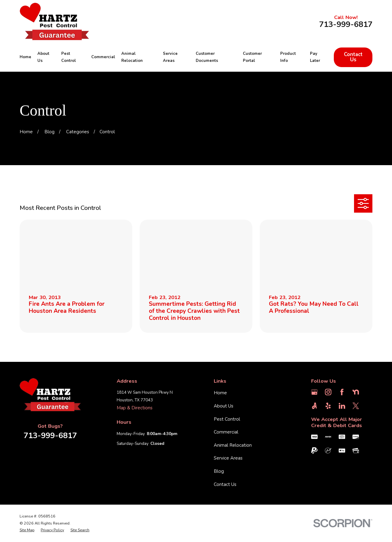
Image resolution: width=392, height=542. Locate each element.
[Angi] (314, 406)
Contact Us (353, 57)
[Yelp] (328, 406)
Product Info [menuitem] (288, 57)
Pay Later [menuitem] (315, 57)
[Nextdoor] (356, 392)
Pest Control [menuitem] (69, 57)
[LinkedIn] (342, 406)
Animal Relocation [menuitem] (132, 57)
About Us (224, 406)
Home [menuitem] (25, 57)
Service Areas (228, 458)
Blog (219, 471)
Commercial (226, 432)
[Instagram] (328, 392)
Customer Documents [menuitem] (207, 57)
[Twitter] (356, 406)
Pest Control (227, 419)
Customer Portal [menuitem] (252, 57)
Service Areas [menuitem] (170, 57)
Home (220, 393)
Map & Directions (135, 408)
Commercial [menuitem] (103, 57)
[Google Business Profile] (314, 392)
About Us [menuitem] (43, 57)
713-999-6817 (346, 25)
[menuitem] (27, 530)
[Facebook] (342, 392)
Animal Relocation (233, 445)
